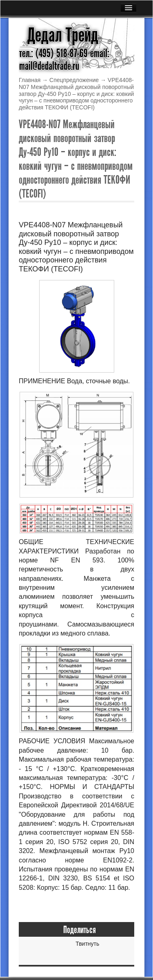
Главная (30, 80)
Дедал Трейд (63, 35)
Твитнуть (87, 944)
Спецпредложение (74, 80)
